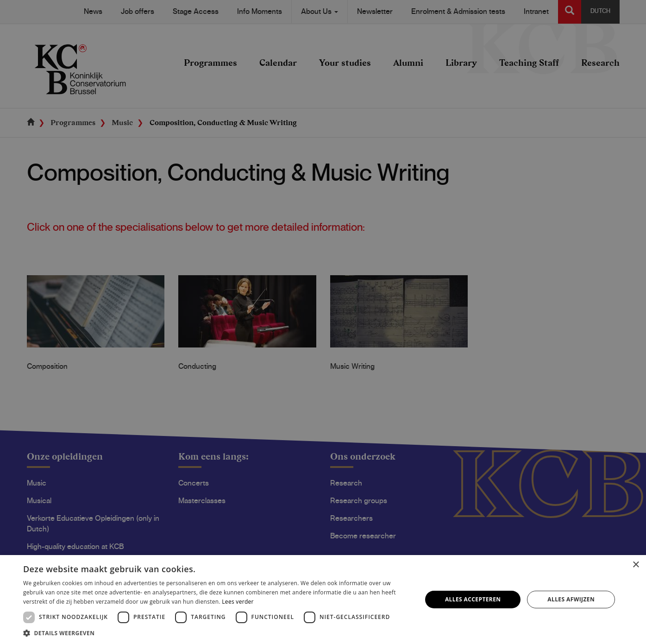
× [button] (636, 565)
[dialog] (323, 322)
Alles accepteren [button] (473, 599)
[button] (216, 633)
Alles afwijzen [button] (571, 599)
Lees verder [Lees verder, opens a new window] (238, 602)
